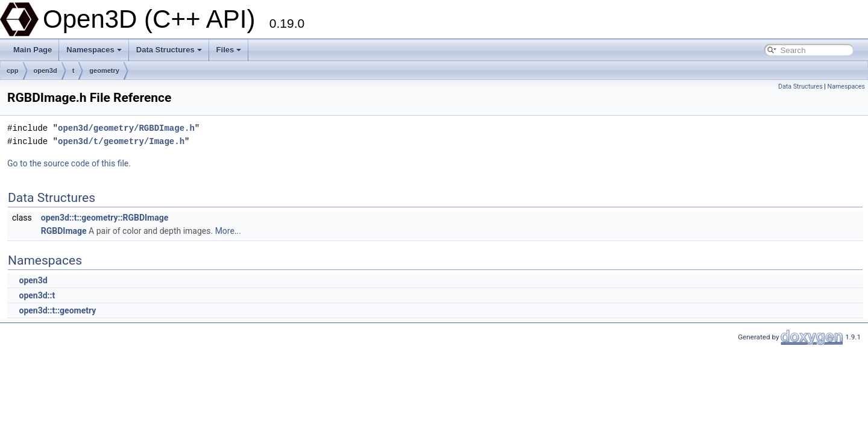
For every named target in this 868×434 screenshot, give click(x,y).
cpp (13, 71)
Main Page (33, 50)
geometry (104, 71)
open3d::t (37, 295)
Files (229, 50)
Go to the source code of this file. (69, 163)
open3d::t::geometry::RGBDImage (105, 218)
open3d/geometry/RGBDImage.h (126, 128)
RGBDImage (64, 231)
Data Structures (169, 50)
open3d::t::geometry (57, 310)
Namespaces (94, 50)
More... (228, 231)
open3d (46, 71)
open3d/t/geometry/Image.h (121, 141)
